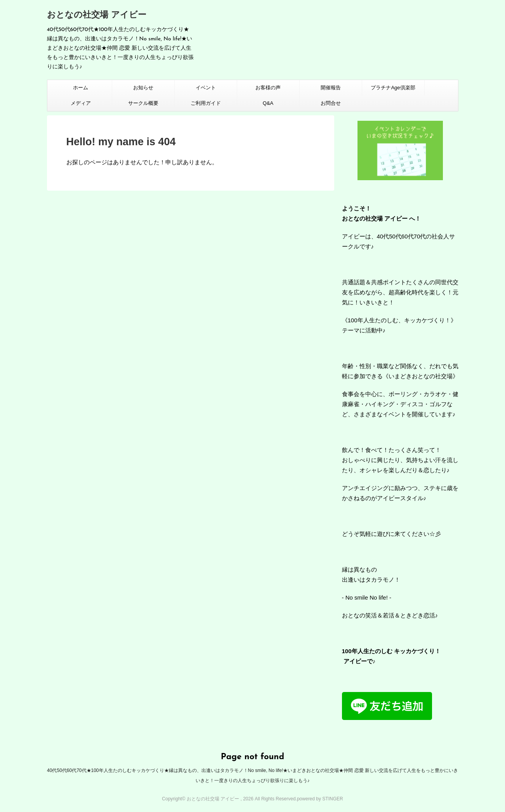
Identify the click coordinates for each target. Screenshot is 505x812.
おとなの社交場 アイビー (97, 15)
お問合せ (331, 103)
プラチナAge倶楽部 (393, 88)
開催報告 (331, 88)
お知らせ (143, 88)
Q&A (268, 103)
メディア (81, 103)
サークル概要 (143, 103)
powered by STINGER (320, 799)
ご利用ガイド (206, 103)
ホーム (81, 88)
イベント (206, 88)
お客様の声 (268, 88)
